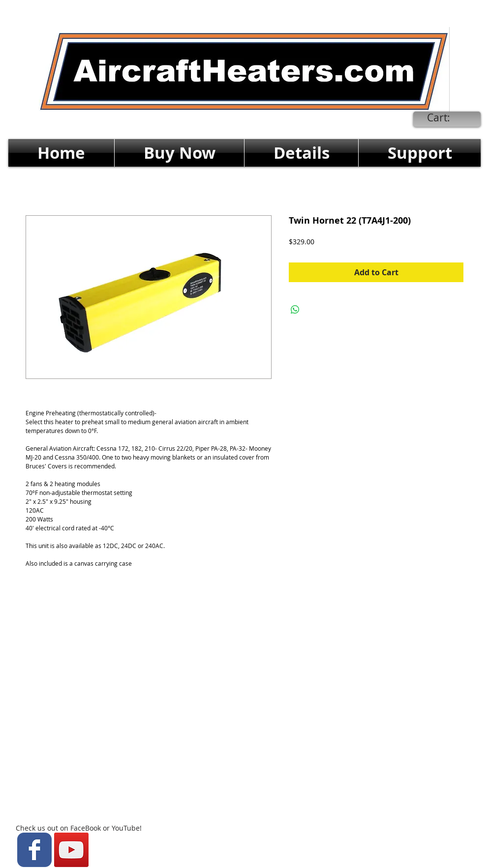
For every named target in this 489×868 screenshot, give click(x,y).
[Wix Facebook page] (34, 850)
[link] (446, 118)
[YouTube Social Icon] (71, 850)
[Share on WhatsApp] (295, 310)
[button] (179, 153)
